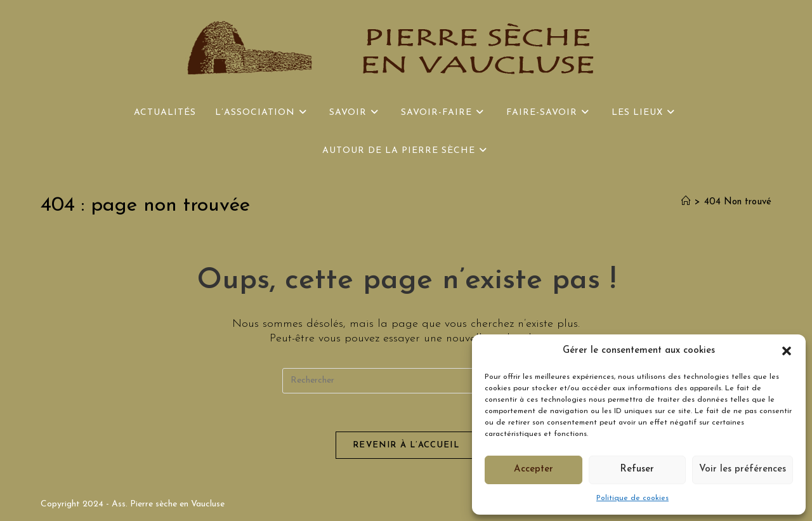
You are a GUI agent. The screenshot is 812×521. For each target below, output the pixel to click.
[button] (787, 351)
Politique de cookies (632, 498)
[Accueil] (686, 202)
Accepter (534, 469)
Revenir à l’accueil (406, 445)
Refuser (637, 469)
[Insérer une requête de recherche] (406, 381)
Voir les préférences (743, 469)
